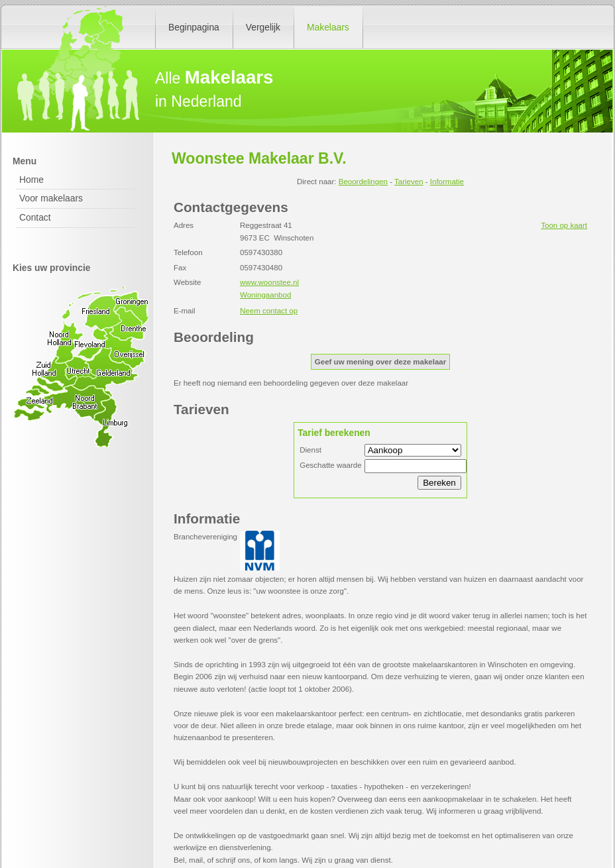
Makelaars (328, 27)
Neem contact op (269, 311)
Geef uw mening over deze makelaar (380, 362)
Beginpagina (194, 27)
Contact (35, 217)
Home (31, 180)
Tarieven (409, 182)
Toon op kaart (564, 225)
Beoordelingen (363, 182)
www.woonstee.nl (269, 282)
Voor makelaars (51, 198)
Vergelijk (263, 27)
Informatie (447, 182)
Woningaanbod (265, 295)
